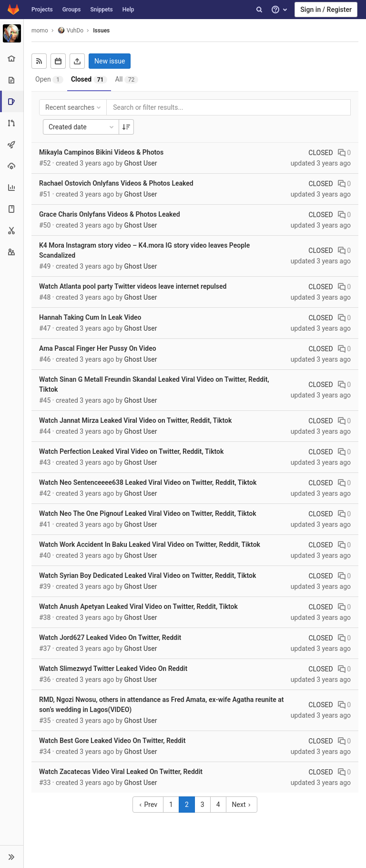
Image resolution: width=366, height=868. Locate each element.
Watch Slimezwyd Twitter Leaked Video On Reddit (113, 669)
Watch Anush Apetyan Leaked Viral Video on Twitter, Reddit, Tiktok (138, 607)
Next (242, 805)
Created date (82, 127)
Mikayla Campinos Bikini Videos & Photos (101, 152)
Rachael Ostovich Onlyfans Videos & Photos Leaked (116, 183)
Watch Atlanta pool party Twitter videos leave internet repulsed (133, 286)
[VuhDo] (12, 33)
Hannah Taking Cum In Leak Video (90, 317)
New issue (110, 61)
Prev (148, 805)
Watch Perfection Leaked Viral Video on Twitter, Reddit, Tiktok (131, 451)
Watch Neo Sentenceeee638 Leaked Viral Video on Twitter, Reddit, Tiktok (148, 482)
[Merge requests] (12, 123)
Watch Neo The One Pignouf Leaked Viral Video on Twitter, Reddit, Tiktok (148, 513)
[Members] (12, 252)
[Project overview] (12, 58)
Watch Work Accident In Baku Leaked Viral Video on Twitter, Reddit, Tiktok (150, 544)
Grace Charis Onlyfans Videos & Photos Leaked (110, 214)
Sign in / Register (326, 10)
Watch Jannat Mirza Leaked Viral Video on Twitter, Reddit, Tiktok (135, 420)
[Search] (259, 10)
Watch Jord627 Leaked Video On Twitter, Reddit (110, 638)
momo (40, 31)
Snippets (101, 10)
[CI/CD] (12, 144)
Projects (42, 10)
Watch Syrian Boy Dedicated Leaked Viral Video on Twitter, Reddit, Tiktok (147, 575)
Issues (101, 31)
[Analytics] (12, 187)
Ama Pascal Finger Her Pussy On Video (98, 348)
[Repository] (12, 80)
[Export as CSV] (77, 61)
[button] (12, 857)
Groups (72, 10)
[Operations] (12, 166)
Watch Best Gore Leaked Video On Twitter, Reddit (112, 741)
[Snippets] (12, 230)
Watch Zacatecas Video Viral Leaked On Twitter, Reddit (121, 772)
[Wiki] (12, 209)
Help (128, 10)
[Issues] (13, 101)
